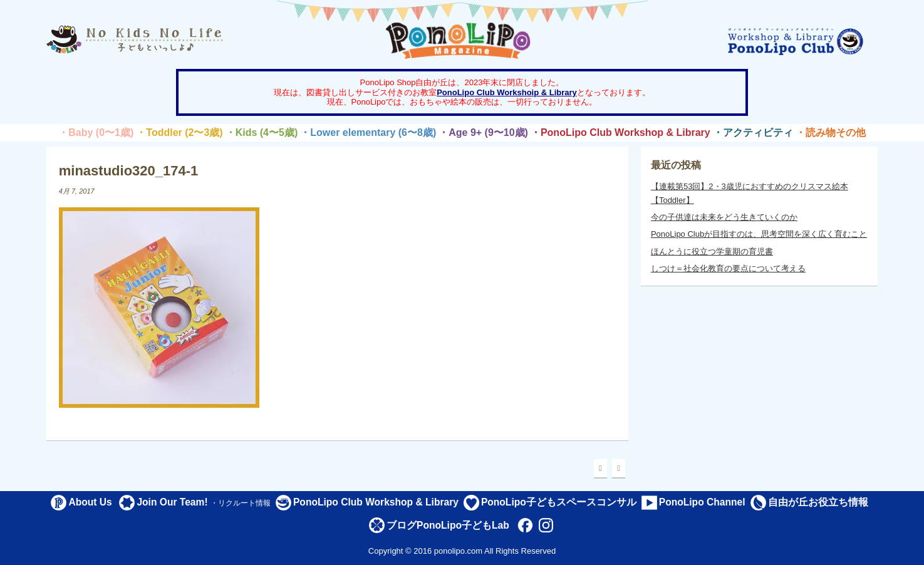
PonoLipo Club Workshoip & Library (507, 92)
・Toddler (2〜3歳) (179, 132)
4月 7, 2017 (77, 191)
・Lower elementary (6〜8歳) (368, 132)
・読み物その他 (831, 132)
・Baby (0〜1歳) (96, 132)
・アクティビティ (753, 132)
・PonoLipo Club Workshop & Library (620, 132)
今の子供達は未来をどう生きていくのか (724, 217)
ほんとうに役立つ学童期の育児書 (712, 251)
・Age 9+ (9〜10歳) (483, 132)
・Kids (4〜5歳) (262, 132)
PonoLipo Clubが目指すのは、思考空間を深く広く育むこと (759, 234)
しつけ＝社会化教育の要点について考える (728, 268)
